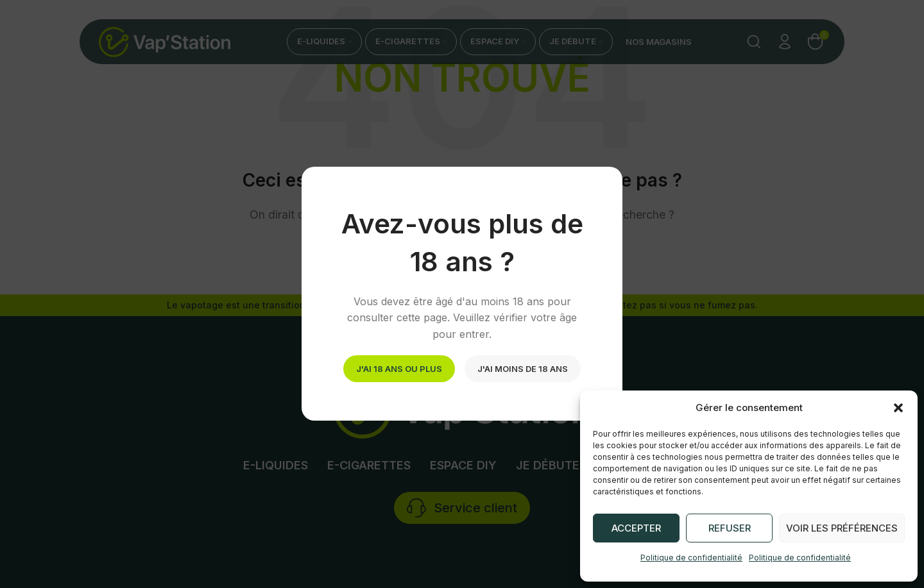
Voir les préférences (842, 528)
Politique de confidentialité (691, 558)
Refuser (730, 528)
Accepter (636, 528)
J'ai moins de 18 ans (523, 369)
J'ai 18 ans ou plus (399, 369)
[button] (898, 408)
